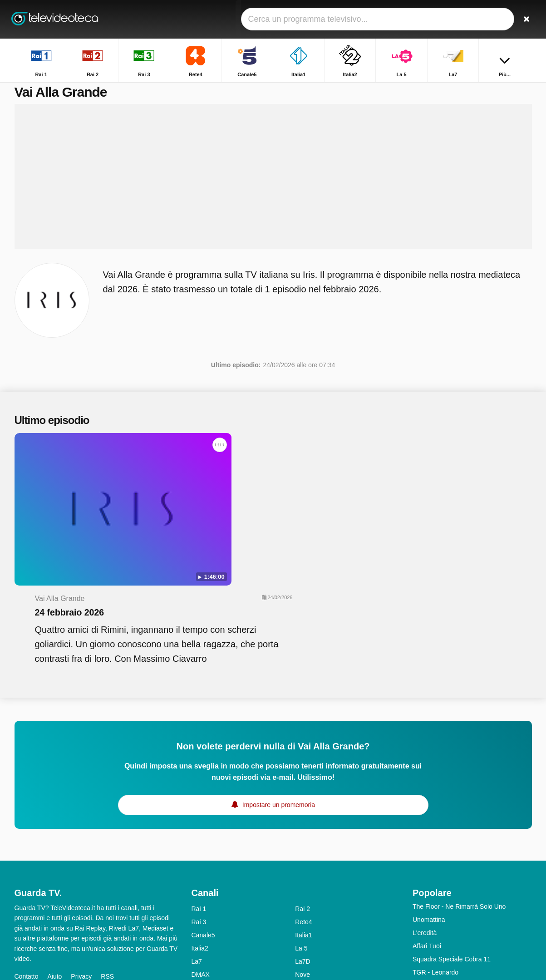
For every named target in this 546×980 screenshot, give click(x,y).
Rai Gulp (307, 920)
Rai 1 (199, 801)
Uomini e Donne (435, 891)
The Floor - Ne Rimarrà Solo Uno (459, 799)
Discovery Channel (322, 893)
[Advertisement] (273, 187)
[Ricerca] (522, 19)
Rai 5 (199, 893)
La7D (303, 854)
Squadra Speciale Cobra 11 (452, 852)
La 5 (301, 841)
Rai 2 (303, 801)
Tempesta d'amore (439, 878)
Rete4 (303, 814)
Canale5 (203, 827)
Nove (303, 867)
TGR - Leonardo (435, 865)
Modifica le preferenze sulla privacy (68, 885)
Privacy (81, 869)
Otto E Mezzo (432, 904)
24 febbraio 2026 (243, 470)
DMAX (201, 867)
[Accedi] (492, 19)
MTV (302, 880)
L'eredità (425, 825)
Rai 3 (199, 814)
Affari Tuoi (427, 838)
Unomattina (429, 812)
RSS (107, 869)
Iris (196, 906)
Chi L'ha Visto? (434, 917)
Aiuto (54, 869)
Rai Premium (313, 906)
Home (476, 90)
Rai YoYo (204, 933)
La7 (197, 854)
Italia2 (200, 841)
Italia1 (303, 827)
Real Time (206, 880)
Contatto (27, 869)
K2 (195, 920)
